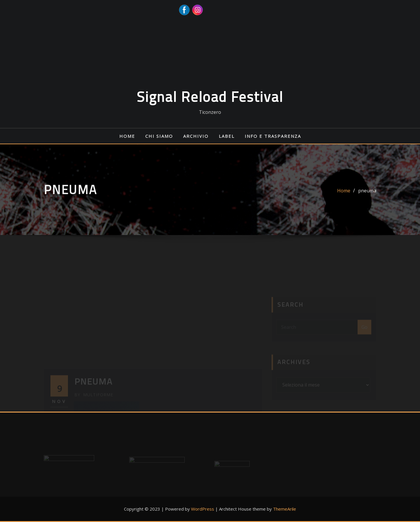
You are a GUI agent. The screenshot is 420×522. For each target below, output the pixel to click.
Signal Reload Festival (210, 97)
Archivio (196, 136)
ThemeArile (285, 509)
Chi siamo (159, 136)
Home (127, 136)
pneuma (367, 192)
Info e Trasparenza (273, 136)
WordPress (203, 509)
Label (227, 136)
